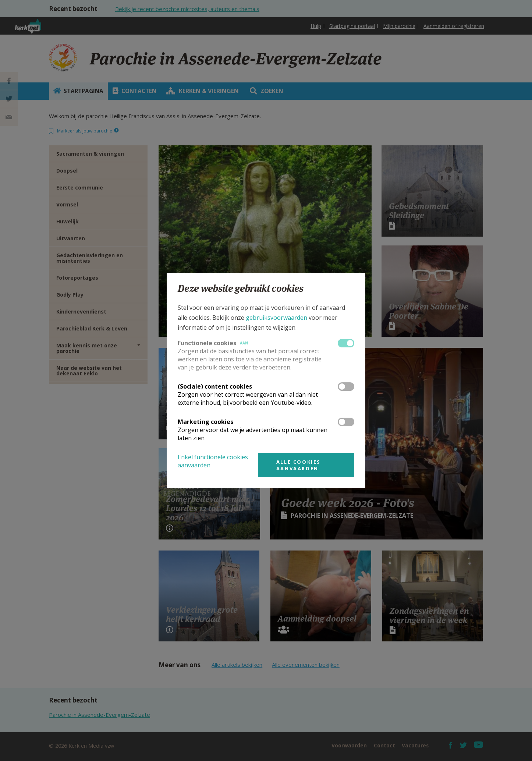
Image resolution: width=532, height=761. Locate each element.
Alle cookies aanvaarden (299, 465)
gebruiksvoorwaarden (276, 318)
